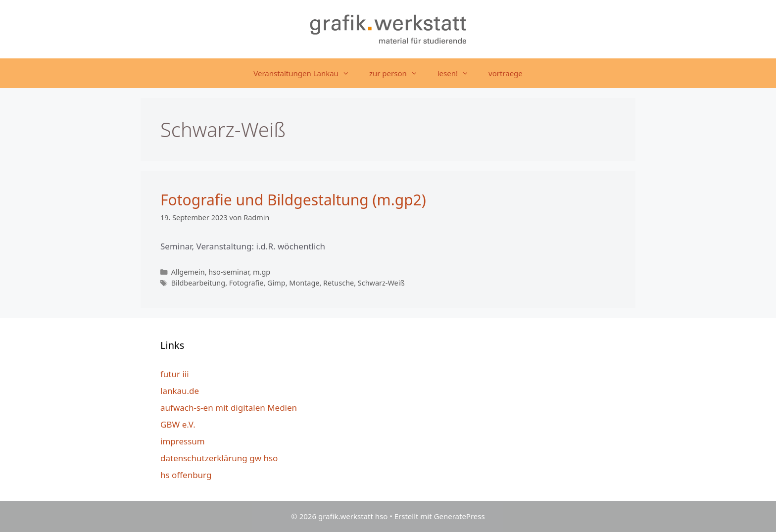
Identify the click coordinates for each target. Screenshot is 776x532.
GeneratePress (460, 516)
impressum (183, 441)
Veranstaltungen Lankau (306, 73)
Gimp (276, 283)
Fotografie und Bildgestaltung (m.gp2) (293, 200)
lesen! (458, 73)
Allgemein (188, 272)
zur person (398, 73)
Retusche (339, 283)
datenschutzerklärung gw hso (219, 458)
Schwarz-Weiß (381, 283)
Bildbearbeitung (198, 283)
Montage (304, 283)
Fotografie (246, 283)
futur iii (175, 374)
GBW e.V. (178, 424)
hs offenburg (186, 475)
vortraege (506, 73)
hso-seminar (229, 272)
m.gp (262, 272)
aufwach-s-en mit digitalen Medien (229, 408)
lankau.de (180, 391)
